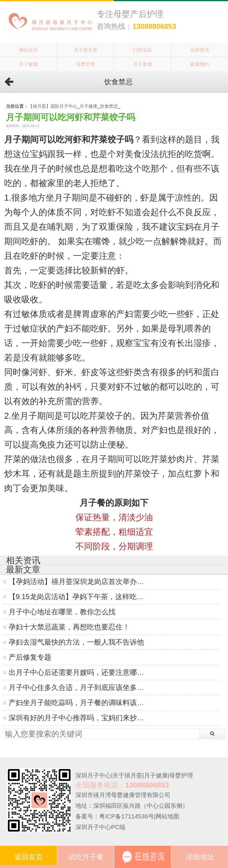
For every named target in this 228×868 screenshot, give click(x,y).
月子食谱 (142, 64)
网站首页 (28, 50)
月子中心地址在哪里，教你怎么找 (62, 612)
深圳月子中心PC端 (100, 827)
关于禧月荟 (85, 50)
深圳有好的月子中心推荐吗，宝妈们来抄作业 (79, 718)
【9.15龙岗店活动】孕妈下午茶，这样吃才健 (79, 597)
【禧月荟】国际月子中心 (53, 106)
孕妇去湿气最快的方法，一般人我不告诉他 (76, 642)
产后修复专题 (30, 657)
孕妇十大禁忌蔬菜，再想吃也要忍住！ (69, 627)
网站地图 (167, 816)
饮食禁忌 (109, 106)
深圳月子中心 (93, 775)
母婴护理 (85, 64)
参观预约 (199, 64)
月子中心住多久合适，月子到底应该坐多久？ (79, 687)
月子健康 (28, 64)
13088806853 (154, 26)
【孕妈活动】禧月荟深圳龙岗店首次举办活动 (79, 581)
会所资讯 (199, 50)
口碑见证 (142, 50)
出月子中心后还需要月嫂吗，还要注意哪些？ (79, 672)
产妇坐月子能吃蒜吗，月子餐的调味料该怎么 (79, 703)
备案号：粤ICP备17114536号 (115, 816)
